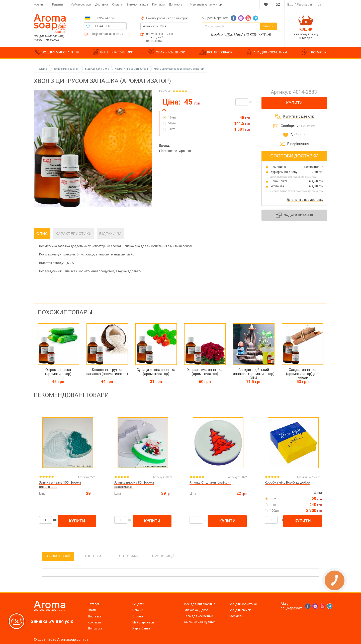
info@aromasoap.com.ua (106, 34)
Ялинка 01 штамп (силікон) (210, 482)
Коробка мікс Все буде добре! (288, 482)
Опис (42, 234)
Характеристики (74, 234)
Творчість (236, 616)
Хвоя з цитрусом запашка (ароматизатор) (179, 69)
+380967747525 (103, 18)
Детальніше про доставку (305, 200)
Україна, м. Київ (154, 26)
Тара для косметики (199, 616)
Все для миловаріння (200, 604)
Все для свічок (240, 610)
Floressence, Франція (175, 151)
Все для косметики (243, 604)
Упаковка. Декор (196, 610)
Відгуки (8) (110, 234)
